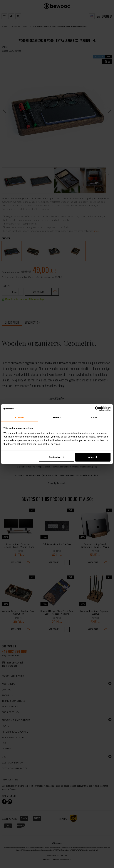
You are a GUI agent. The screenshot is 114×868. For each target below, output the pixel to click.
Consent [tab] (20, 417)
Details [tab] (57, 417)
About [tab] (94, 417)
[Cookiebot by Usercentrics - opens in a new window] (97, 409)
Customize (57, 457)
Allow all (93, 457)
